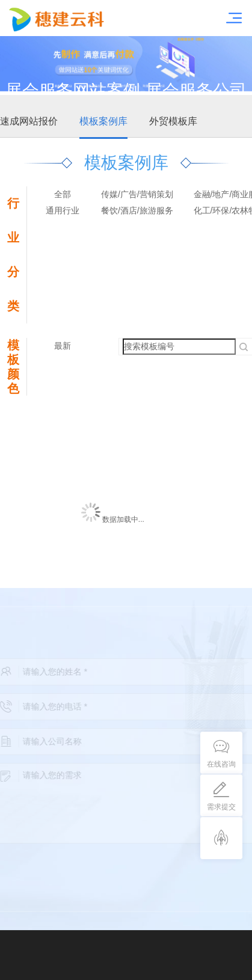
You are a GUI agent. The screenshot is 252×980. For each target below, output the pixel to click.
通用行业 (63, 210)
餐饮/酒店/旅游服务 (137, 210)
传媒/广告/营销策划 (137, 194)
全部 (63, 194)
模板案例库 (103, 121)
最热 (63, 362)
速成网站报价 (29, 121)
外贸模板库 (173, 121)
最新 (63, 346)
